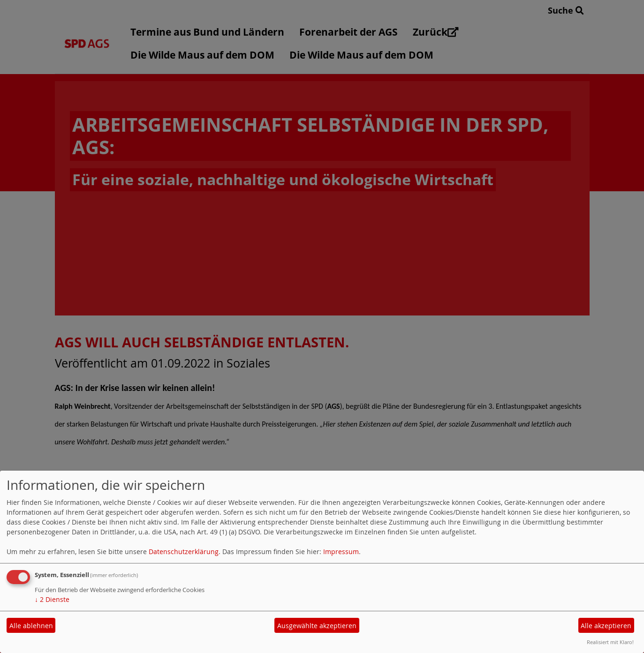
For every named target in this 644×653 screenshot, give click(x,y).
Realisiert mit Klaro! (610, 642)
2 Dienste (52, 599)
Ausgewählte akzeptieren (317, 626)
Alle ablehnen (31, 626)
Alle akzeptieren (606, 626)
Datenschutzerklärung (184, 552)
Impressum (341, 552)
